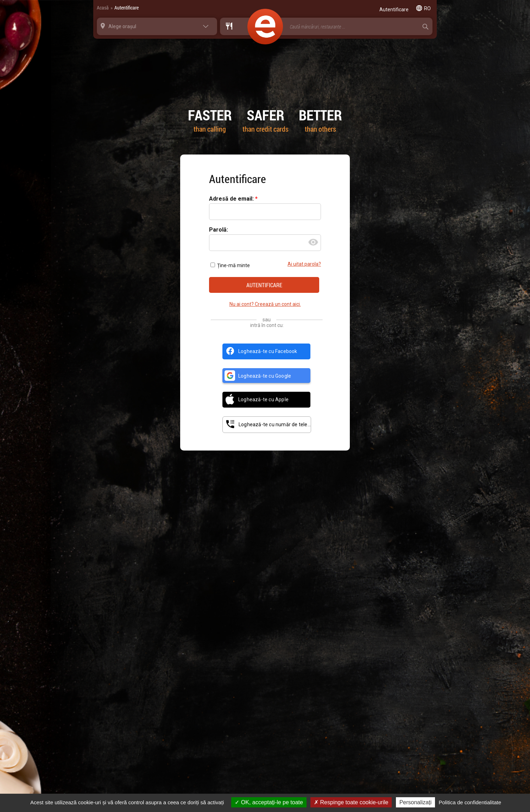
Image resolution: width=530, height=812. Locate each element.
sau (267, 320)
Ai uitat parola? (304, 264)
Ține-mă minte (230, 265)
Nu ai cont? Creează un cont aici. (265, 304)
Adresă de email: (232, 199)
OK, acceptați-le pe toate (269, 802)
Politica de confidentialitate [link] (470, 802)
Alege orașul (122, 26)
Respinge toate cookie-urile (351, 802)
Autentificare (127, 8)
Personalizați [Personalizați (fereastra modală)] (416, 802)
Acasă (103, 8)
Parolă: (219, 230)
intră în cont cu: (267, 325)
